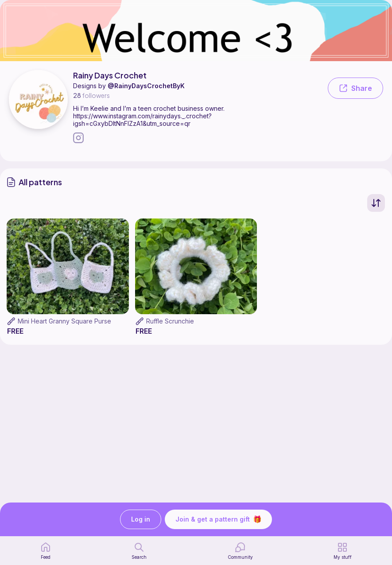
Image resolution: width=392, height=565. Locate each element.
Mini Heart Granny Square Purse (64, 321)
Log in (141, 520)
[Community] (240, 551)
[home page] (46, 551)
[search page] (139, 551)
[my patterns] (343, 551)
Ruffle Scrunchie (170, 321)
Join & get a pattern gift (218, 519)
